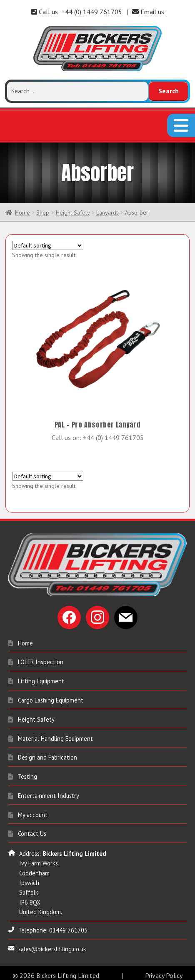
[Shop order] (48, 241)
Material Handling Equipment (55, 734)
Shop (43, 208)
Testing (27, 772)
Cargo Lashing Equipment (51, 696)
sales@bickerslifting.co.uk (52, 944)
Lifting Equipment (41, 676)
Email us (148, 12)
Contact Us (32, 829)
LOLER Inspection (41, 658)
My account (33, 810)
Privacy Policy (164, 971)
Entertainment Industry (49, 791)
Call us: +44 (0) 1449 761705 (77, 12)
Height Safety (73, 208)
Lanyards (107, 208)
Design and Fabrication (47, 753)
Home (22, 208)
